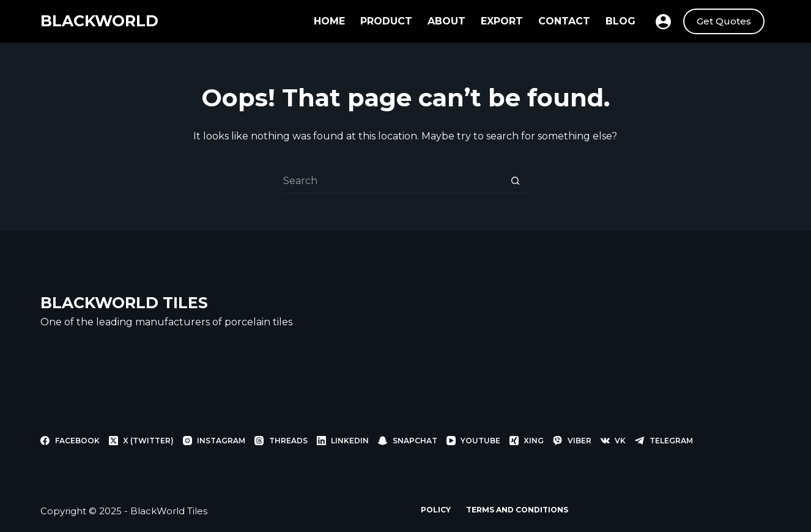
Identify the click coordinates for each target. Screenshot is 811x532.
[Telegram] (664, 441)
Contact (564, 21)
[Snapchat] (407, 441)
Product (386, 21)
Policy (436, 510)
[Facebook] (70, 441)
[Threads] (281, 441)
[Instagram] (214, 441)
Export (502, 21)
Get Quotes (724, 21)
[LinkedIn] (343, 441)
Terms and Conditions (517, 510)
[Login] (663, 22)
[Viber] (572, 441)
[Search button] (516, 181)
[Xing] (527, 441)
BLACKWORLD (99, 21)
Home (329, 21)
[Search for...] (393, 181)
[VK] (613, 441)
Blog (620, 21)
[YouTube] (473, 441)
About (446, 21)
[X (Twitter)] (141, 441)
